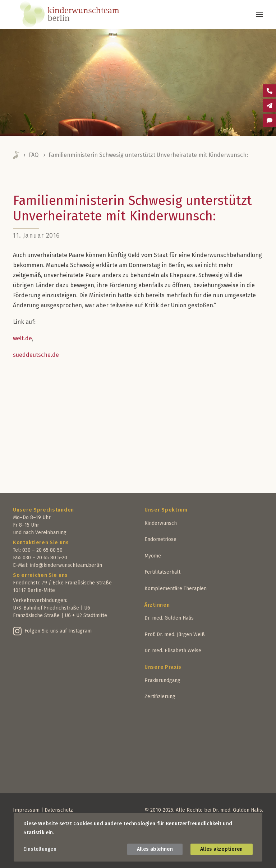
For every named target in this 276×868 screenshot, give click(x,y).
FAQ (34, 155)
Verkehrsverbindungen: (40, 600)
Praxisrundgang (162, 680)
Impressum (26, 810)
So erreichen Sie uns (40, 575)
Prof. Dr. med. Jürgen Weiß (175, 634)
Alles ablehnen (155, 849)
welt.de (22, 338)
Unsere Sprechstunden (43, 510)
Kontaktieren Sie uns (41, 543)
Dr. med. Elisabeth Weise (173, 651)
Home (17, 155)
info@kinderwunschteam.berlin (66, 565)
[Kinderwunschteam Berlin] (79, 14)
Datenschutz (59, 810)
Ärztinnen (157, 605)
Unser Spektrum (166, 510)
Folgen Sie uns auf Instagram (58, 631)
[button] (259, 14)
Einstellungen (40, 849)
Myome (153, 556)
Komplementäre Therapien (176, 589)
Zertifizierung (160, 697)
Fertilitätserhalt (162, 572)
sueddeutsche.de (36, 355)
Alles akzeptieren (222, 849)
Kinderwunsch (161, 523)
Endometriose (160, 539)
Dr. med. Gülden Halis (169, 618)
